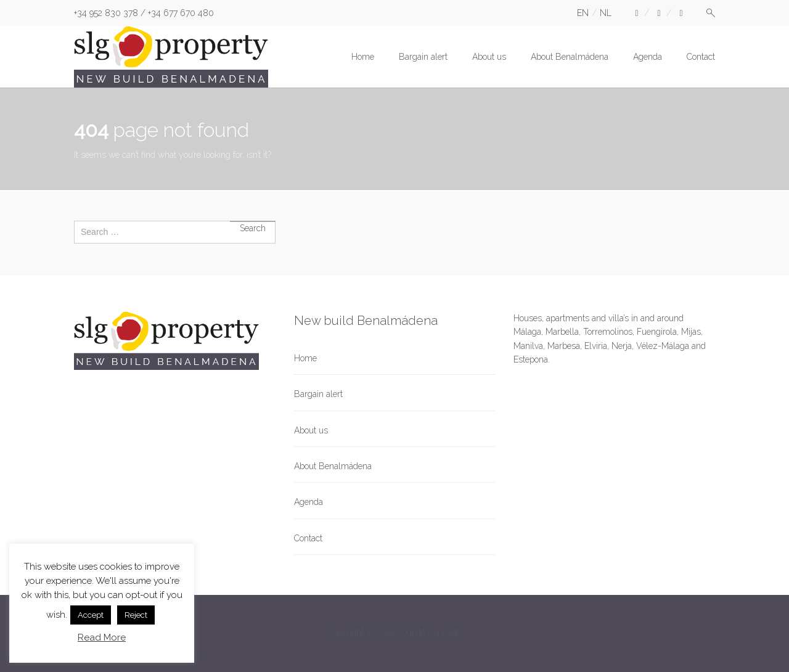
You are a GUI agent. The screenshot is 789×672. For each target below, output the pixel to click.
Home (363, 57)
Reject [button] (136, 615)
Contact (701, 57)
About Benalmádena (570, 57)
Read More (102, 637)
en (583, 13)
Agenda (648, 57)
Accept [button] (91, 615)
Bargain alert (423, 57)
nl (606, 13)
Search (253, 221)
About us (489, 57)
